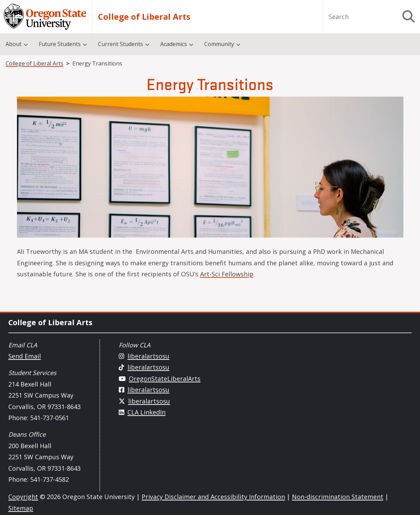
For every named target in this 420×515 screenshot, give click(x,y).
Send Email (25, 356)
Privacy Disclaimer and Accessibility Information (213, 497)
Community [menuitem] (219, 44)
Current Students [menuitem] (120, 44)
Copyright (23, 497)
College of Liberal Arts (144, 17)
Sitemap (21, 508)
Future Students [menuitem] (60, 44)
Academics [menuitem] (174, 44)
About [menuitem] (14, 44)
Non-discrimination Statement (338, 497)
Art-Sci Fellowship (227, 274)
